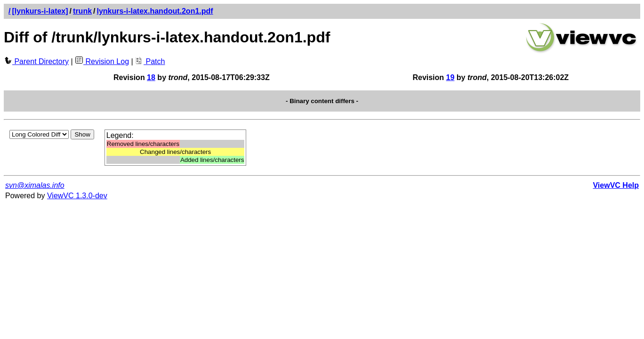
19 (451, 77)
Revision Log (102, 61)
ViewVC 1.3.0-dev (77, 196)
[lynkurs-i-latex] (40, 11)
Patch (150, 61)
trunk (82, 11)
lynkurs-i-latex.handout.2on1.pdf (155, 11)
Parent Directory (36, 61)
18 (151, 77)
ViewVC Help (616, 185)
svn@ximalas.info (35, 185)
